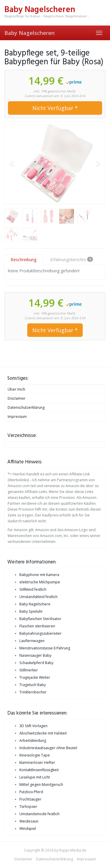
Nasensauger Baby (35, 655)
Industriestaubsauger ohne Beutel (48, 748)
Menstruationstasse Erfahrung (45, 648)
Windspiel (28, 829)
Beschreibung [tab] (23, 260)
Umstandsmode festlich (39, 814)
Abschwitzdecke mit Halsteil (43, 733)
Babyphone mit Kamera (39, 575)
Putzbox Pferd (31, 792)
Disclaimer (17, 398)
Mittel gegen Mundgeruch (41, 785)
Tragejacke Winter (35, 677)
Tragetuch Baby (33, 685)
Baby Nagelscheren (29, 33)
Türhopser (28, 807)
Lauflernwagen (32, 641)
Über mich (16, 389)
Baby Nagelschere (35, 604)
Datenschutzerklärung (26, 407)
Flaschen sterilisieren (37, 626)
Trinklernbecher (33, 692)
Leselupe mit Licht (35, 777)
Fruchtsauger (30, 799)
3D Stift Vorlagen (33, 726)
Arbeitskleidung (33, 740)
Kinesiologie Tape (35, 755)
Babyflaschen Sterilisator (40, 619)
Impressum (17, 417)
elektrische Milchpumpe (40, 582)
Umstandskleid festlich (38, 597)
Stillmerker (29, 670)
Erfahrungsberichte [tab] (72, 260)
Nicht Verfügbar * (55, 108)
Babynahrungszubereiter (40, 633)
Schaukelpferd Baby (36, 663)
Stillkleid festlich (33, 589)
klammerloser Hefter (37, 763)
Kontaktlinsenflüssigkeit (39, 770)
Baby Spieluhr (31, 611)
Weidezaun (29, 821)
